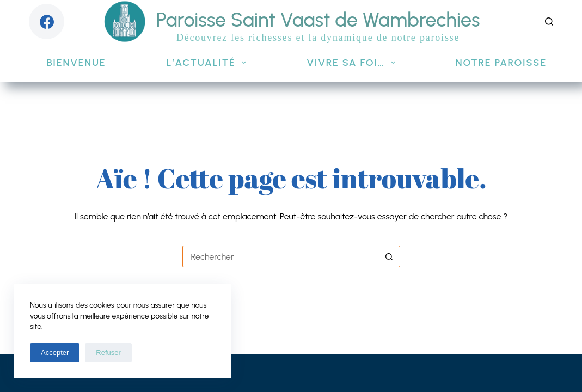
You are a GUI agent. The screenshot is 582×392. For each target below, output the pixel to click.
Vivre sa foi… (353, 63)
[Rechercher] (549, 22)
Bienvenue (76, 63)
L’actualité (208, 63)
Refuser (108, 353)
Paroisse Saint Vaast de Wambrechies (318, 20)
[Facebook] (47, 22)
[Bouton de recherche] (389, 256)
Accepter (55, 353)
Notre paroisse (509, 63)
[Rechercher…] (280, 256)
